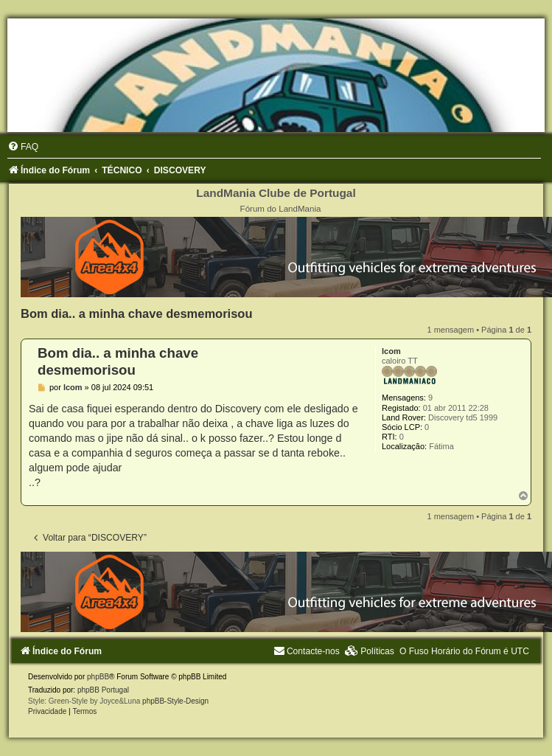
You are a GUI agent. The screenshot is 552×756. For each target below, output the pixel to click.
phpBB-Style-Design (175, 701)
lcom (391, 351)
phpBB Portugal (103, 690)
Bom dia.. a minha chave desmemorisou (137, 313)
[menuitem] (23, 147)
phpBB (98, 677)
